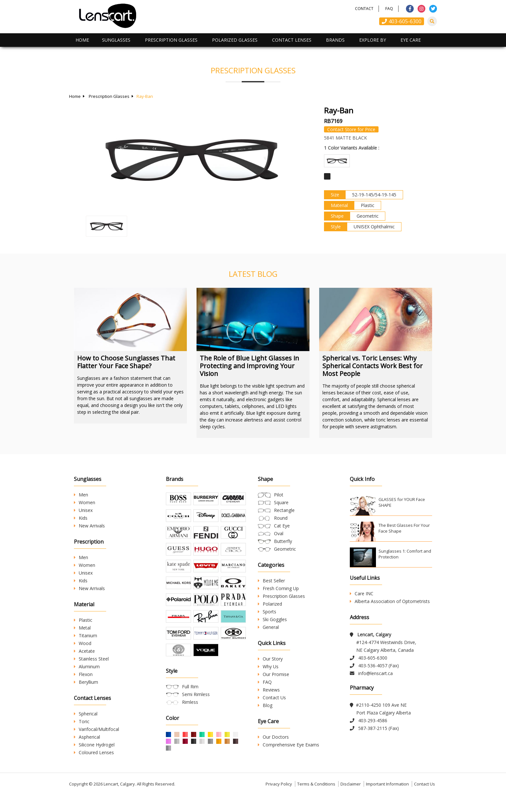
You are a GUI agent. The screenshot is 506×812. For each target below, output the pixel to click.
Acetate (84, 651)
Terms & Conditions (316, 800)
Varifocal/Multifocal (96, 729)
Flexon (83, 674)
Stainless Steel (91, 659)
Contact (364, 9)
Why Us (268, 666)
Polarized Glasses (235, 40)
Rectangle (284, 510)
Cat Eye (282, 526)
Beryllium (86, 682)
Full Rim (190, 709)
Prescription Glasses (171, 40)
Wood (83, 643)
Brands (335, 40)
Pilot (279, 495)
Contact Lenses (292, 40)
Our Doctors (273, 737)
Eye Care (411, 40)
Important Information (387, 800)
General (268, 627)
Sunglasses (116, 40)
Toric (82, 721)
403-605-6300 (402, 21)
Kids (81, 518)
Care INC (362, 593)
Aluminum (87, 666)
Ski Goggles (272, 619)
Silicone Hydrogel (94, 745)
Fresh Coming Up (278, 588)
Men (81, 495)
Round (281, 518)
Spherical (86, 714)
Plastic (83, 620)
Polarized (270, 604)
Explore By (373, 40)
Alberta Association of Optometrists (390, 601)
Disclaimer (351, 800)
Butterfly (283, 541)
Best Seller (271, 581)
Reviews (269, 690)
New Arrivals (89, 526)
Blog (265, 705)
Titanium (86, 635)
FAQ (389, 9)
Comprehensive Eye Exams (288, 745)
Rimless (190, 725)
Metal (82, 628)
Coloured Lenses (94, 752)
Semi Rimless (196, 717)
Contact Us (272, 697)
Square (281, 502)
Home (82, 40)
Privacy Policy (279, 800)
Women (85, 502)
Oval (279, 533)
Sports (267, 612)
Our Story (270, 659)
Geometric (285, 549)
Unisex (83, 510)
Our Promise (273, 674)
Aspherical (87, 737)
